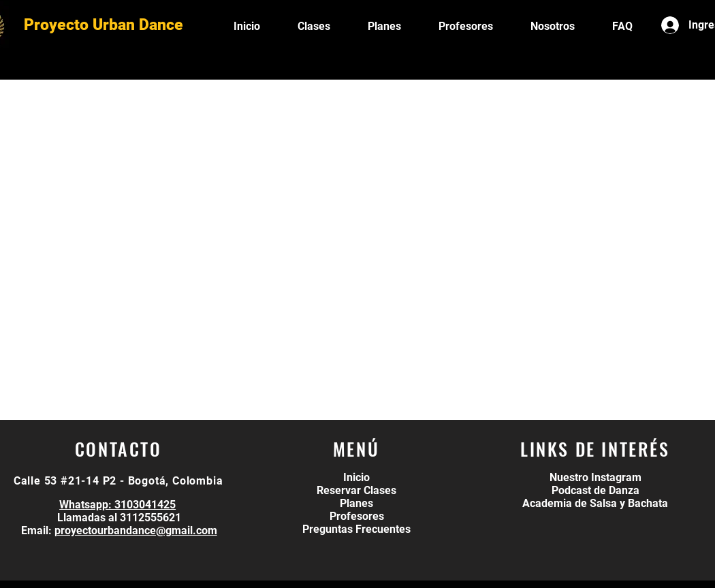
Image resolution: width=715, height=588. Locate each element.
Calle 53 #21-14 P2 (65, 481)
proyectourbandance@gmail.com (136, 530)
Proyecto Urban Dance (104, 25)
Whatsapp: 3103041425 (117, 505)
